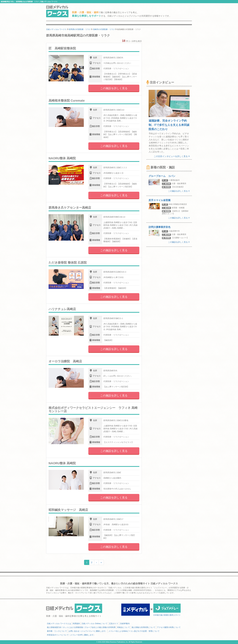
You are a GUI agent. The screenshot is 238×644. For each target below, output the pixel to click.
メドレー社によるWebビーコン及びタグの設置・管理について (134, 631)
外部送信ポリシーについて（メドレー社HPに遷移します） (71, 635)
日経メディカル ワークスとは (59, 624)
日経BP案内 (125, 624)
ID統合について (124, 627)
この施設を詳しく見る (114, 88)
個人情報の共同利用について (143, 627)
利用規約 (76, 624)
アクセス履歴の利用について (169, 627)
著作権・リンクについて (57, 631)
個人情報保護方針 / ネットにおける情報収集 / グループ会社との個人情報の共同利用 (81, 627)
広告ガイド (114, 624)
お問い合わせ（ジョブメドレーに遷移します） (88, 631)
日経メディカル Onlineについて (95, 624)
